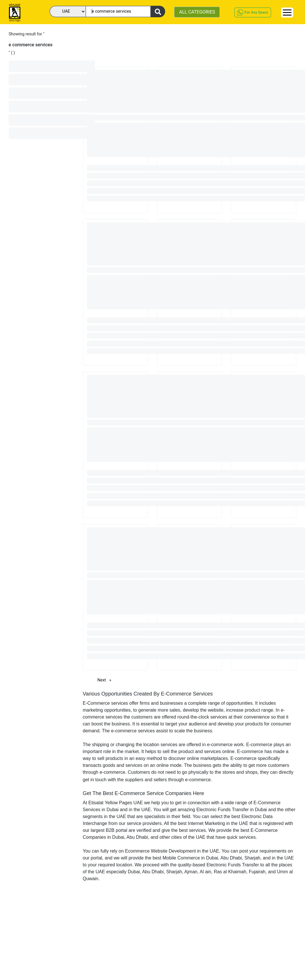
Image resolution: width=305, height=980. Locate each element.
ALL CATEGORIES (197, 12)
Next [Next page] (106, 680)
